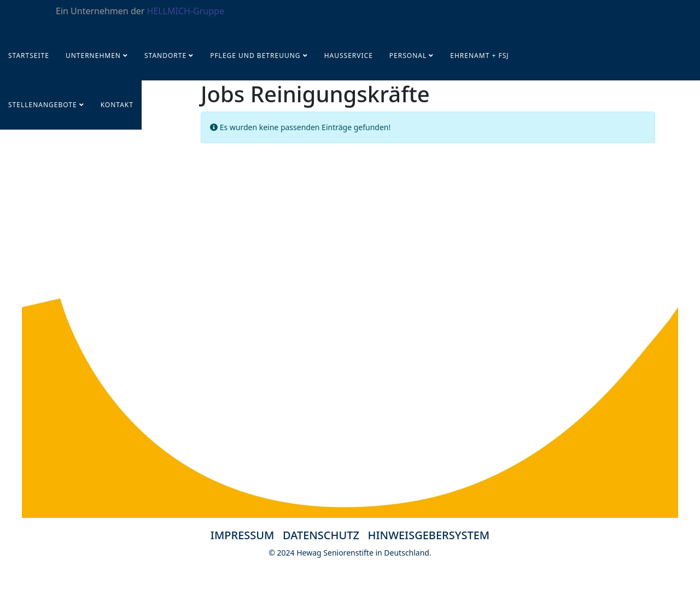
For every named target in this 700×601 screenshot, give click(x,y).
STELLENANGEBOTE (43, 105)
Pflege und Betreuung (256, 56)
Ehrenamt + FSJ (479, 56)
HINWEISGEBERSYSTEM (429, 535)
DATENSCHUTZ (325, 535)
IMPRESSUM (243, 535)
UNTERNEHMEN (93, 56)
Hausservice (349, 56)
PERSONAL (408, 56)
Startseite (29, 56)
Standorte (165, 56)
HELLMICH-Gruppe (186, 11)
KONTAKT (117, 105)
